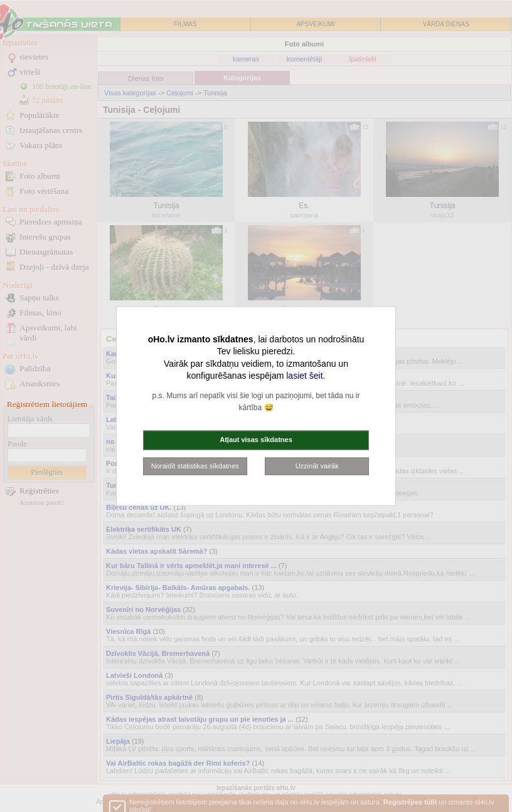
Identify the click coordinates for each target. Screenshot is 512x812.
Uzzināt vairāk (317, 465)
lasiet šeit (304, 376)
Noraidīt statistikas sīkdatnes (195, 465)
